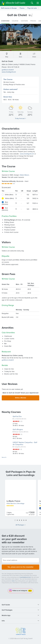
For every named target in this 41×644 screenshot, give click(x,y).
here (13, 581)
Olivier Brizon (24, 175)
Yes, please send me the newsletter (20, 567)
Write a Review (21, 398)
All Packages (20, 525)
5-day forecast (20, 118)
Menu (38, 3)
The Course (8, 79)
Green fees (8, 97)
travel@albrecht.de (25, 577)
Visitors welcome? (10, 89)
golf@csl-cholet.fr (8, 70)
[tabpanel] (21, 499)
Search (32, 3)
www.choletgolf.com (9, 72)
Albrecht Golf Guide (15, 3)
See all (4, 457)
